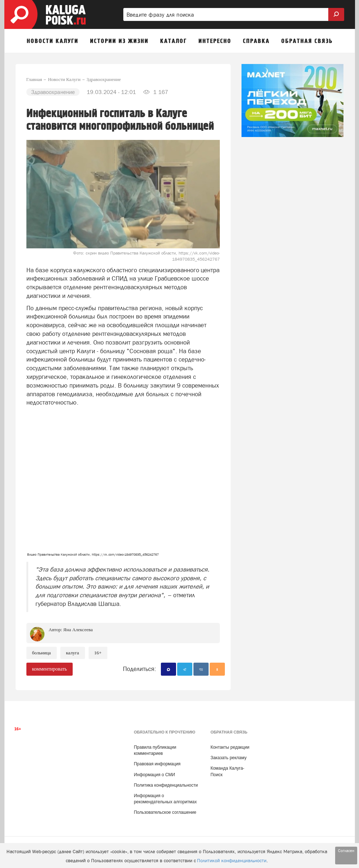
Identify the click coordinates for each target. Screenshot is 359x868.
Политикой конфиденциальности (232, 861)
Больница (42, 653)
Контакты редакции (230, 747)
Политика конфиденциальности (166, 785)
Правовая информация (157, 764)
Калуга (73, 653)
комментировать (50, 669)
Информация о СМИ (154, 775)
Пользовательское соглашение (165, 812)
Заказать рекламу (228, 758)
